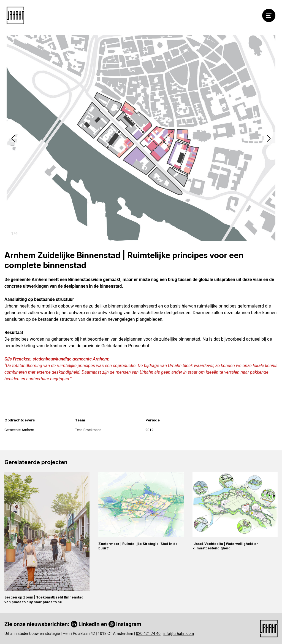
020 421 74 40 (148, 634)
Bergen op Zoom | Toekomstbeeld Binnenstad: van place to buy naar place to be (44, 600)
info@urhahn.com (179, 634)
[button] (13, 138)
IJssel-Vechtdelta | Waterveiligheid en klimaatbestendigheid (226, 546)
